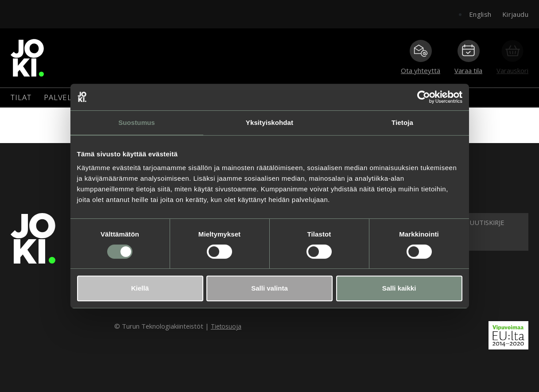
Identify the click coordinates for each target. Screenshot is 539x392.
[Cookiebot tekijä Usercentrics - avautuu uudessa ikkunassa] (424, 97)
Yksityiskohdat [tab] (269, 122)
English (480, 14)
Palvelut (63, 97)
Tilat (21, 97)
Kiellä (140, 288)
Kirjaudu (515, 14)
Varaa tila (468, 57)
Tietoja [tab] (402, 122)
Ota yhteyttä (421, 57)
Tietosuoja (226, 326)
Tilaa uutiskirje (477, 222)
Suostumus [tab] (137, 122)
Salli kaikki (399, 288)
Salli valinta (269, 288)
